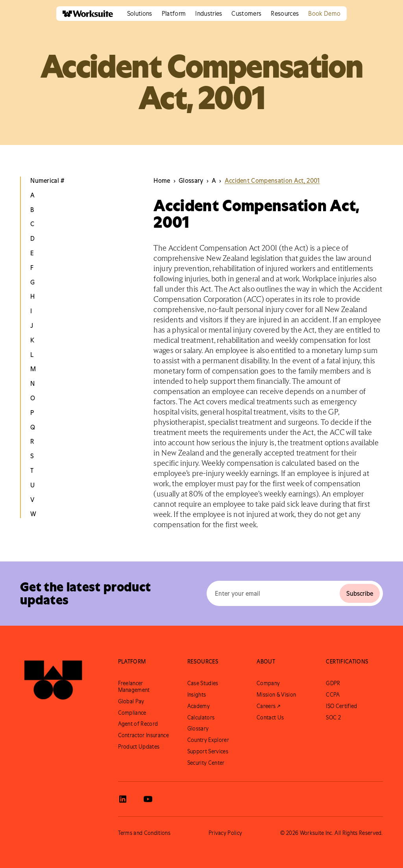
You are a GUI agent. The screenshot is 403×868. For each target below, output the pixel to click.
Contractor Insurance (143, 735)
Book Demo (324, 13)
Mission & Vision (276, 695)
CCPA (333, 695)
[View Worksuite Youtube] (148, 799)
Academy (199, 706)
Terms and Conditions (144, 833)
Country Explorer (208, 740)
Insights (197, 695)
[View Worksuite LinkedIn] (123, 799)
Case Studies (203, 683)
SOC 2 (333, 717)
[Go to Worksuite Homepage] (53, 680)
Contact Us (270, 717)
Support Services (208, 751)
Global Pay (131, 701)
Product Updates (139, 747)
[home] (85, 14)
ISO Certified (341, 706)
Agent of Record (138, 724)
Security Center (206, 763)
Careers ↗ (268, 706)
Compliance (132, 713)
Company (268, 683)
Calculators (201, 717)
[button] (140, 14)
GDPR (333, 683)
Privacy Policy (225, 833)
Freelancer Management (134, 687)
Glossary (198, 729)
